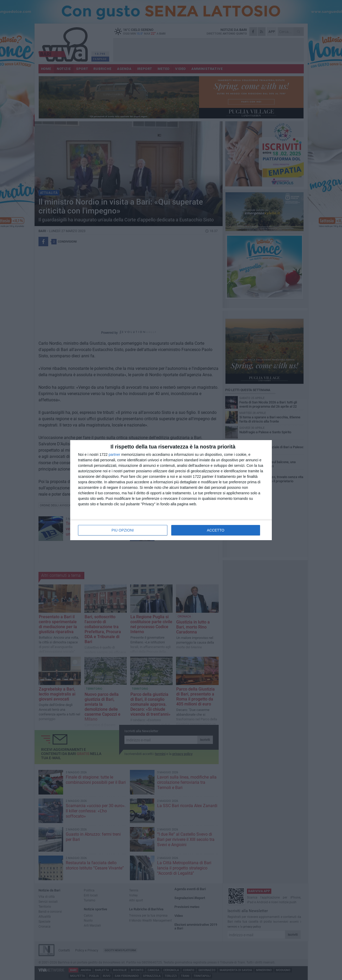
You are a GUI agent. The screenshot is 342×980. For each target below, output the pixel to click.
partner (114, 455)
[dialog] (171, 490)
